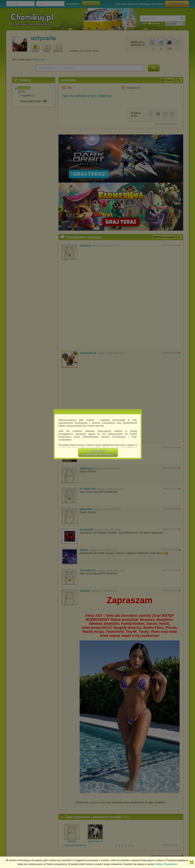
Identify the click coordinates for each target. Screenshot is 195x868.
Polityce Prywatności (166, 864)
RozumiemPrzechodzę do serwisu (98, 453)
